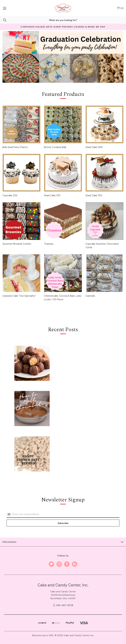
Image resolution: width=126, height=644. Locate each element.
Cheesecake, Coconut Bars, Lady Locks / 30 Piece (63, 298)
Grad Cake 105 (52, 195)
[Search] (3, 20)
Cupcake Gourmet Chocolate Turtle (102, 246)
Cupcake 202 (10, 195)
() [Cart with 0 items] (120, 8)
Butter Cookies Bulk (55, 147)
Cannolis (90, 296)
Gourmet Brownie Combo (17, 244)
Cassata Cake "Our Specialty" (19, 296)
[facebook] (67, 564)
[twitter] (51, 564)
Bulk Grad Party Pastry (15, 147)
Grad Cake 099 (94, 147)
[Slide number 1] (63, 57)
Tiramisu (49, 244)
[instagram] (59, 564)
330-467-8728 (65, 605)
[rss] (75, 564)
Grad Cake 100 (94, 195)
